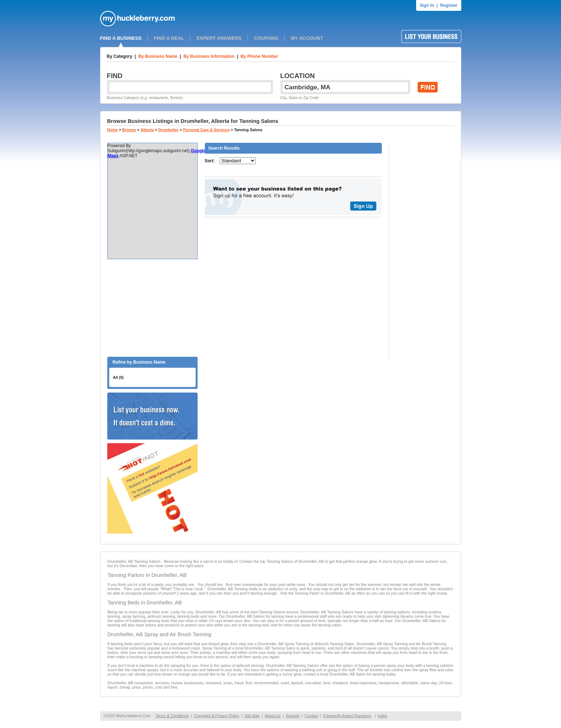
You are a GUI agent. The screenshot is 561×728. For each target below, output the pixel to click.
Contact (311, 716)
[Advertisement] (152, 308)
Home (113, 130)
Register (449, 5)
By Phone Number (259, 56)
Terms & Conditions (172, 716)
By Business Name (158, 56)
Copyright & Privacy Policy (217, 716)
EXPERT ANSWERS (219, 38)
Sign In (427, 5)
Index (383, 716)
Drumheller (168, 130)
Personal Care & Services (206, 130)
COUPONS (266, 38)
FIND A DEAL (169, 38)
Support (292, 716)
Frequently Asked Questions (347, 716)
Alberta (147, 130)
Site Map (252, 716)
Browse (129, 130)
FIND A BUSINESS (121, 38)
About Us (273, 716)
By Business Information (209, 56)
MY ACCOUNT (307, 38)
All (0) (118, 377)
